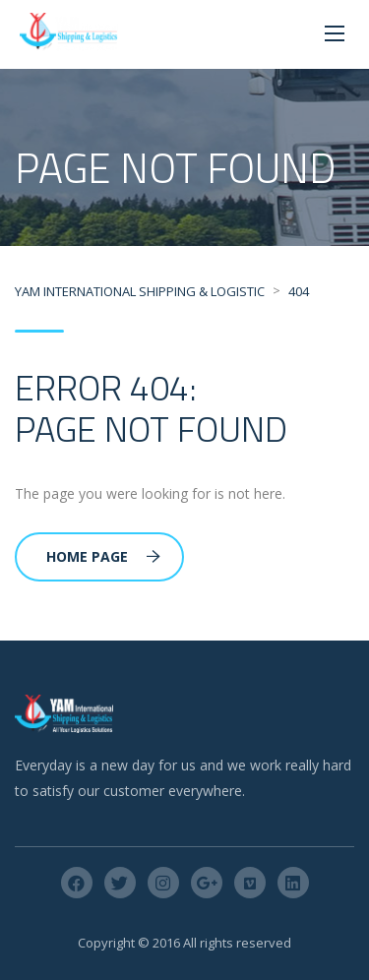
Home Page (103, 556)
